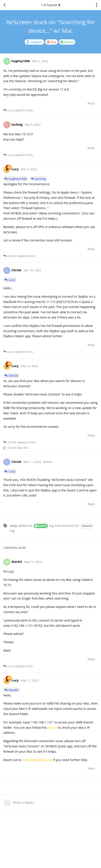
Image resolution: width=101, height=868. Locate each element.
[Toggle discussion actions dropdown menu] (97, 5)
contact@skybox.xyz (37, 760)
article (53, 728)
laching (41, 179)
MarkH (14, 690)
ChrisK (13, 376)
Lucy (12, 280)
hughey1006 (18, 179)
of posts (50, 5)
